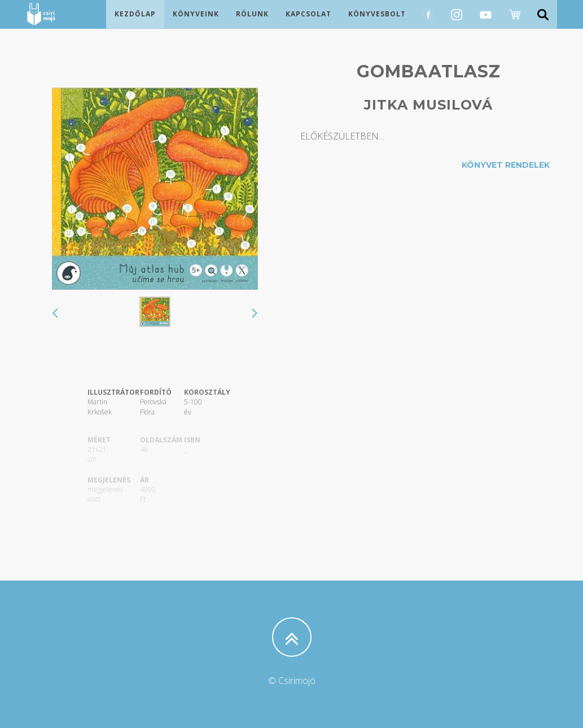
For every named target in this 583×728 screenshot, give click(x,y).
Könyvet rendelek (506, 165)
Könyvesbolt (377, 25)
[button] (55, 314)
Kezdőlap (135, 25)
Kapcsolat (308, 25)
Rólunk (252, 25)
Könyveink (196, 25)
